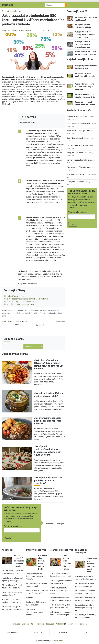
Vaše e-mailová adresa (13, 526)
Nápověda (50, 624)
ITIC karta (48, 311)
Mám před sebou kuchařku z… (78, 160)
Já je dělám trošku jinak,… (76, 174)
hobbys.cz (7, 550)
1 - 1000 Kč (13, 31)
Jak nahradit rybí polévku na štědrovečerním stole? (49, 395)
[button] (33, 51)
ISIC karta (40, 311)
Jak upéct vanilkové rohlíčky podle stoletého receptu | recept (85, 35)
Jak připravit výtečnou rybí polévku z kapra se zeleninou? (48, 480)
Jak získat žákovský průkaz (14, 296)
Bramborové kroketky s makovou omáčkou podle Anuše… (60, 591)
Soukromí (69, 624)
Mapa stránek (81, 624)
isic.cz (51, 134)
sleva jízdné (23, 313)
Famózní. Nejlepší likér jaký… (78, 145)
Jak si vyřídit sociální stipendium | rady (19, 304)
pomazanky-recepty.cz (81, 551)
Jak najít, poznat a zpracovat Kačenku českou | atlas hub (83, 45)
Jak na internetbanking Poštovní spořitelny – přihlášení (84, 87)
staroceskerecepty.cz (62, 550)
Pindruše (30, 598)
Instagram (61, 524)
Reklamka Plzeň (57, 641)
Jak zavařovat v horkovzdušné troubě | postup (35, 612)
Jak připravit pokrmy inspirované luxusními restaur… (35, 576)
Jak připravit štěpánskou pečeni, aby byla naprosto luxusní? (48, 421)
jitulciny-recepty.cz (36, 550)
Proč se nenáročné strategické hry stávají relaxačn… (19, 561)
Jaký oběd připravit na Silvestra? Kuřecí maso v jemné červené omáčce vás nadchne (49, 364)
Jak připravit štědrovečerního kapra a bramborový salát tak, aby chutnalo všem (48, 451)
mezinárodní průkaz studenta (24, 311)
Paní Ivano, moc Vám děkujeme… (79, 167)
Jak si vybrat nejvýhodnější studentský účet (21, 302)
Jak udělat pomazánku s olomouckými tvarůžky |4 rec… (85, 608)
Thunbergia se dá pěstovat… (78, 116)
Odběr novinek (13, 633)
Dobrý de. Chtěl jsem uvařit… (78, 153)
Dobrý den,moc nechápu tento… (79, 131)
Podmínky (60, 624)
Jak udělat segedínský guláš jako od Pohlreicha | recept (85, 76)
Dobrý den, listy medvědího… (78, 138)
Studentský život (15, 11)
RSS (87, 632)
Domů (4, 11)
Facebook (50, 524)
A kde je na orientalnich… (76, 182)
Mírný (4, 31)
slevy (54, 311)
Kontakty (25, 624)
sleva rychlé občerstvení (38, 313)
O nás (33, 624)
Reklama (40, 624)
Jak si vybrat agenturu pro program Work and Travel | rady (26, 299)
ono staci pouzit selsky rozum (78, 124)
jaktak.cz (16, 624)
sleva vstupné (12, 313)
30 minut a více (25, 31)
